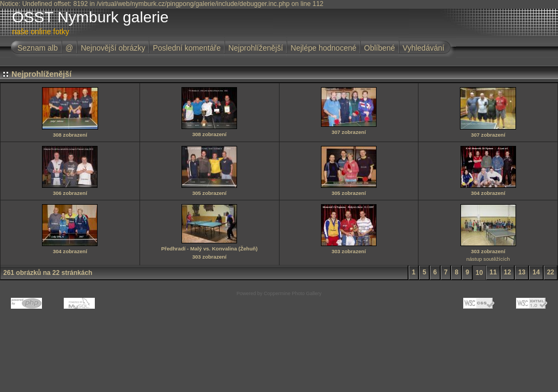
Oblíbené (380, 48)
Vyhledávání (424, 48)
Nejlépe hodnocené (323, 48)
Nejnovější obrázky (113, 48)
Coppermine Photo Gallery (293, 293)
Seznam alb (38, 48)
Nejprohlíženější (256, 48)
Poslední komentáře (187, 48)
